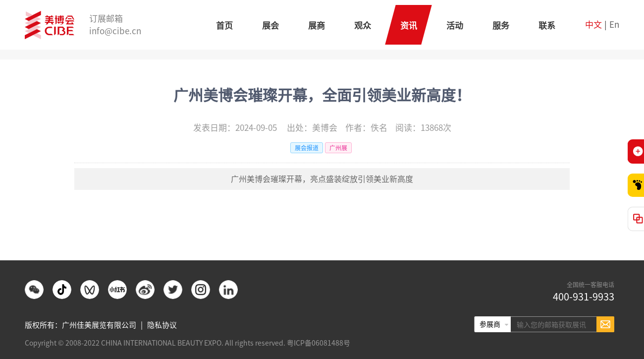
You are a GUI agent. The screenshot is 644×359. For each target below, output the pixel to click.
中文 (593, 25)
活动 (455, 26)
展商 (317, 26)
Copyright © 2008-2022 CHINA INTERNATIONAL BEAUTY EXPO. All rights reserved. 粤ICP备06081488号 (188, 343)
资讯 (409, 26)
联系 (547, 26)
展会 (270, 26)
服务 (501, 26)
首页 (224, 26)
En (614, 25)
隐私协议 (162, 325)
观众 (363, 26)
